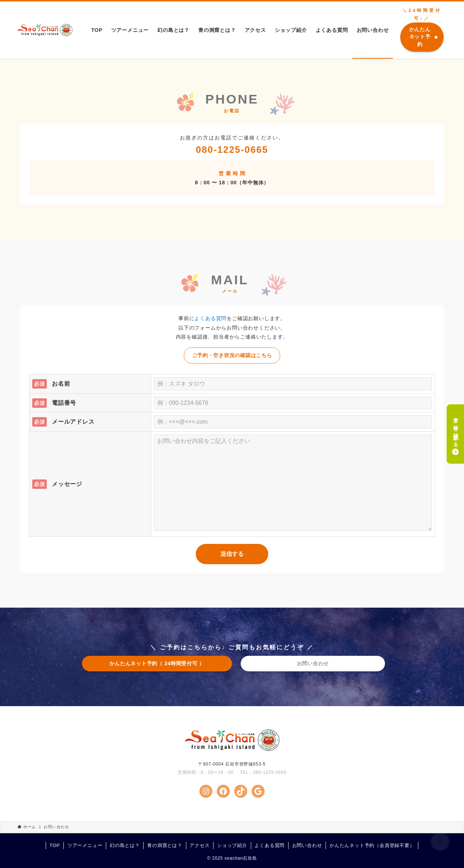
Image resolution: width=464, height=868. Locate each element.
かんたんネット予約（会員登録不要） (372, 845)
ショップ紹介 (232, 845)
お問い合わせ (307, 845)
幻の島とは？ (125, 845)
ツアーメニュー (85, 845)
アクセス (200, 845)
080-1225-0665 (232, 150)
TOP (55, 845)
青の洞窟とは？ (165, 845)
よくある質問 (210, 318)
